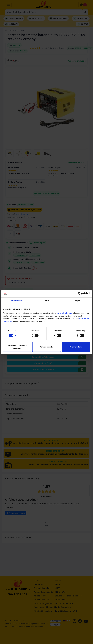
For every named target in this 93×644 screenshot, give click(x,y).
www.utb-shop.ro (64, 313)
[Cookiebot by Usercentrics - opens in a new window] (80, 294)
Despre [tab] (77, 301)
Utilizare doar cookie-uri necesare (17, 347)
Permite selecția (46, 347)
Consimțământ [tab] (16, 301)
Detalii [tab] (46, 301)
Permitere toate (76, 347)
